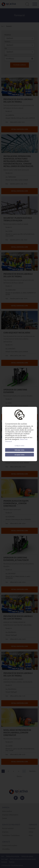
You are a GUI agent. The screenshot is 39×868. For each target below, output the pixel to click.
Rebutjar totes (19, 450)
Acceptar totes (19, 455)
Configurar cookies (19, 446)
